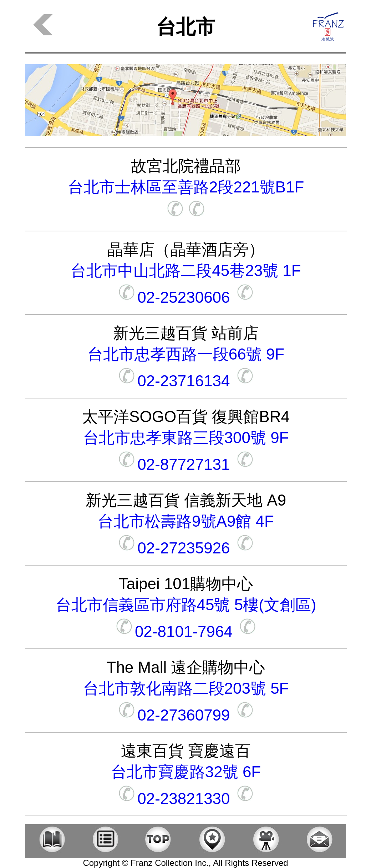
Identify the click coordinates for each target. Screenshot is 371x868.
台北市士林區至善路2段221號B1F (186, 187)
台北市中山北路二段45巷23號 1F (186, 270)
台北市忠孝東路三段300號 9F (186, 438)
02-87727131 (186, 464)
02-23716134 (186, 381)
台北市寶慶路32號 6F (186, 772)
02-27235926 (186, 548)
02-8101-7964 (186, 631)
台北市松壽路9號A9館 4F (186, 521)
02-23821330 (186, 799)
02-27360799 (186, 715)
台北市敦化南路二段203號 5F (186, 688)
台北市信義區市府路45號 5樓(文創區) (186, 605)
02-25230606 (186, 297)
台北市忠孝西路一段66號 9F (186, 354)
